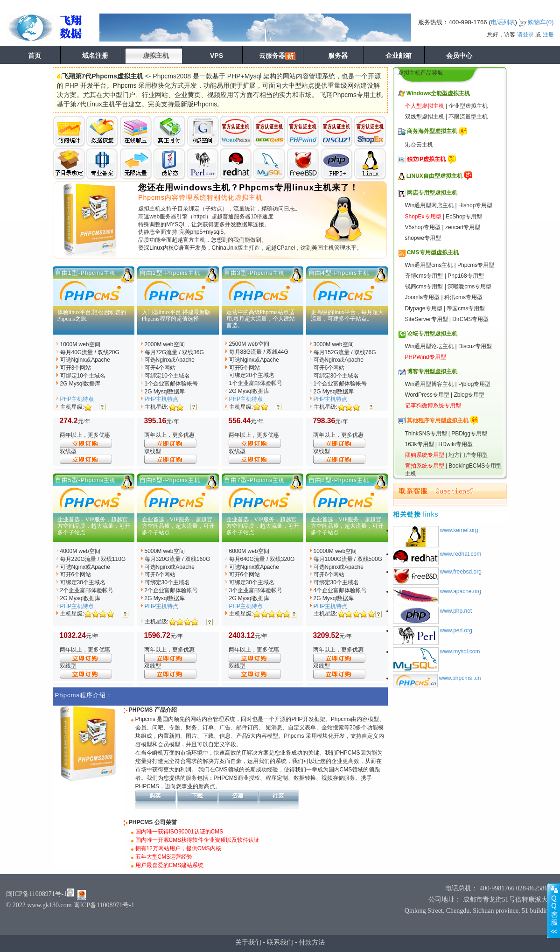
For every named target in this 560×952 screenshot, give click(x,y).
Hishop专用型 (475, 205)
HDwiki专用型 (455, 444)
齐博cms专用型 (424, 276)
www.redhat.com (461, 554)
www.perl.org (456, 630)
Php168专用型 (465, 276)
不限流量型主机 (468, 117)
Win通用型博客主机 (430, 384)
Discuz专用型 (475, 346)
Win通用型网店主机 (430, 205)
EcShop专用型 (464, 217)
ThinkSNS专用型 (426, 434)
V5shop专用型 (423, 227)
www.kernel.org (459, 530)
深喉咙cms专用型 (469, 287)
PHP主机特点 (77, 399)
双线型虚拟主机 (425, 117)
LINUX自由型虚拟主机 (434, 176)
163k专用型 (420, 444)
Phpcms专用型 (476, 265)
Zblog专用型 (469, 395)
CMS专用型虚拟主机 (433, 252)
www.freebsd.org (461, 572)
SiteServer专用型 (427, 319)
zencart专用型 (463, 227)
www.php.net (456, 611)
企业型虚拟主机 (468, 106)
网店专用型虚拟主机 (432, 193)
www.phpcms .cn (460, 678)
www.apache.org (461, 591)
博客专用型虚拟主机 (432, 371)
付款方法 (312, 942)
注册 (548, 35)
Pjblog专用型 (474, 384)
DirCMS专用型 (470, 319)
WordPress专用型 (427, 395)
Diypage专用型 (424, 308)
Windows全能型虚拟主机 (438, 93)
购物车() (541, 22)
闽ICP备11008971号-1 (37, 894)
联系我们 (280, 942)
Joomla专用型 (423, 297)
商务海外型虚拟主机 (432, 131)
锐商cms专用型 (424, 287)
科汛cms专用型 (463, 297)
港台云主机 (419, 145)
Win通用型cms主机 (429, 265)
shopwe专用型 (423, 238)
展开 (553, 910)
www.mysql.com (460, 651)
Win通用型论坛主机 (430, 346)
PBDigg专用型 (469, 434)
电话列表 (503, 22)
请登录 (525, 35)
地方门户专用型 (468, 455)
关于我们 (248, 942)
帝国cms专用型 (466, 308)
